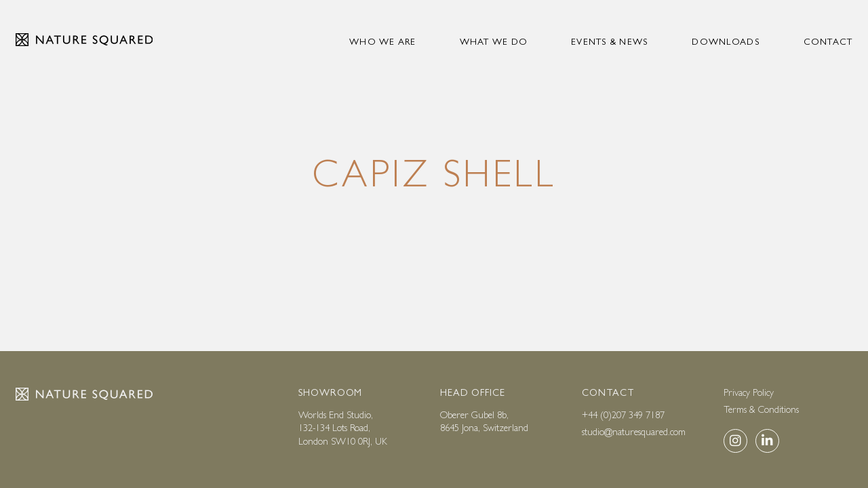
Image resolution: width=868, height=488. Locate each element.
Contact (828, 42)
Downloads (726, 42)
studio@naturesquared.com (634, 432)
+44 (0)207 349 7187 (623, 415)
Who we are (383, 42)
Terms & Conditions (761, 409)
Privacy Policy (749, 392)
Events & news (610, 42)
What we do (494, 42)
